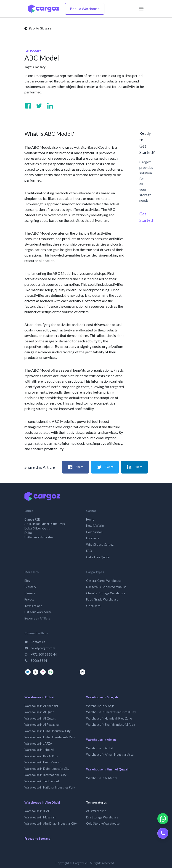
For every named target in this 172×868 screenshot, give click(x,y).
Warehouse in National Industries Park (50, 787)
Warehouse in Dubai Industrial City (48, 731)
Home (90, 519)
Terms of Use (33, 606)
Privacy (29, 599)
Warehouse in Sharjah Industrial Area (111, 725)
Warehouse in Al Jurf (100, 748)
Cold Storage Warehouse (103, 823)
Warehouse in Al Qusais (40, 718)
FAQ (89, 551)
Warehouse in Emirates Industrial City (111, 712)
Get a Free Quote (98, 557)
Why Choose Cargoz (100, 545)
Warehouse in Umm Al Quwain (108, 769)
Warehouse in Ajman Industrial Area (110, 754)
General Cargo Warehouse (104, 581)
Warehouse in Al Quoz (39, 712)
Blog (27, 581)
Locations (93, 538)
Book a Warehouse (85, 9)
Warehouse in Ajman (101, 740)
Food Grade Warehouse (102, 599)
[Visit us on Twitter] (39, 106)
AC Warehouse (96, 811)
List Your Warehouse (38, 612)
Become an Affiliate (37, 618)
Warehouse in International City (45, 775)
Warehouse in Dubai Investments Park (50, 737)
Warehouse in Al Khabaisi (41, 706)
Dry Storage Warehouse (102, 817)
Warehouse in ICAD (37, 811)
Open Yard (93, 606)
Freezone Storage (37, 839)
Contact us (35, 642)
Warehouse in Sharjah (102, 697)
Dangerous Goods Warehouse (106, 587)
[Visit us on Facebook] (28, 106)
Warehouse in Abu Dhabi (42, 802)
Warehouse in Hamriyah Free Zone (109, 718)
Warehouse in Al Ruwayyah (42, 725)
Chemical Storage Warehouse (106, 593)
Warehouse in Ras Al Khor (41, 756)
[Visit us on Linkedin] (50, 106)
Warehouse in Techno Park (42, 781)
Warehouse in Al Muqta (102, 778)
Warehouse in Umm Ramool (43, 762)
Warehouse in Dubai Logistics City (47, 769)
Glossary (39, 67)
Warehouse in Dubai (39, 697)
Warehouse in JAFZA (38, 744)
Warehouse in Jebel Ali (39, 750)
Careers (30, 593)
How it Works (95, 526)
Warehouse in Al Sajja (100, 706)
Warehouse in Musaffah (40, 817)
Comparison (94, 532)
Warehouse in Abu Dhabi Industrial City (51, 823)
